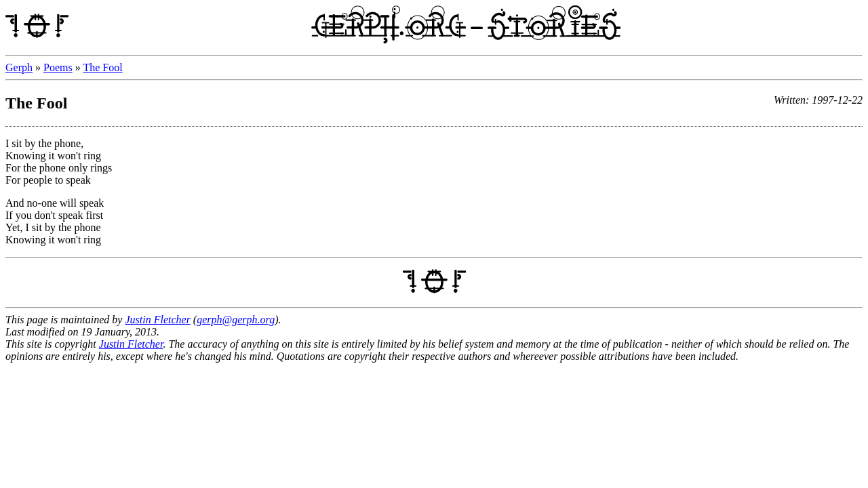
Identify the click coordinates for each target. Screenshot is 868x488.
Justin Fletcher (157, 320)
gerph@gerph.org (236, 320)
